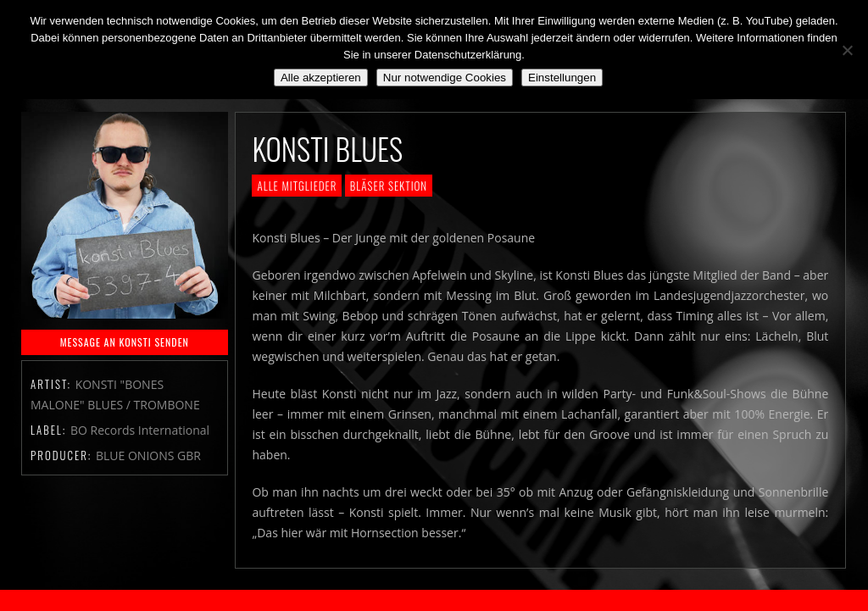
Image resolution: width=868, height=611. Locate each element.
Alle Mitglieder (297, 186)
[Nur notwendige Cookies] (847, 50)
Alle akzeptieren (321, 78)
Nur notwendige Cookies (445, 78)
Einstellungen (562, 78)
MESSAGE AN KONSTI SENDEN (125, 342)
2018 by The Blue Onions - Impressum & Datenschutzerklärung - (434, 600)
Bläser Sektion (389, 186)
